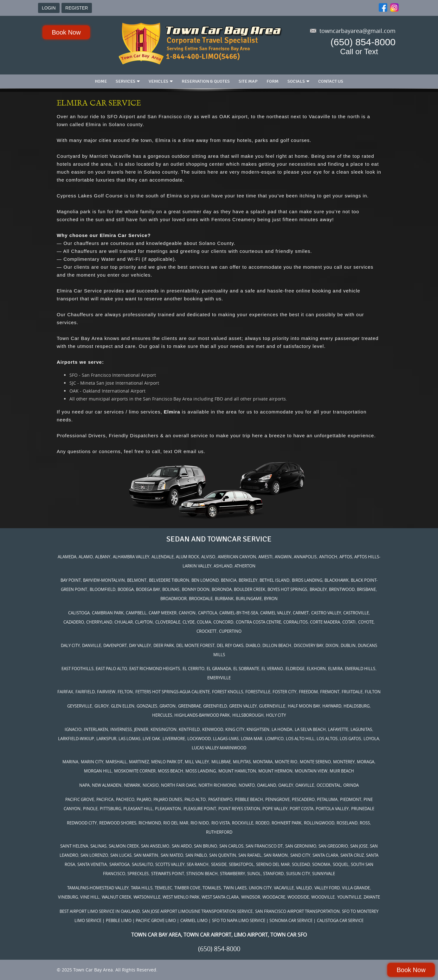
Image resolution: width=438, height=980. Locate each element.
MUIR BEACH (342, 771)
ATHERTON (245, 566)
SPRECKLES (138, 874)
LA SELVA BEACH (310, 729)
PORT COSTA (302, 809)
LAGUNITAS (361, 729)
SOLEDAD (301, 864)
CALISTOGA (79, 613)
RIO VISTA (221, 823)
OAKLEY (286, 785)
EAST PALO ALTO (111, 669)
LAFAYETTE (338, 729)
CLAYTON (144, 622)
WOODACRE (274, 897)
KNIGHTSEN (258, 729)
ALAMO (86, 557)
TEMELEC (163, 888)
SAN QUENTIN (223, 855)
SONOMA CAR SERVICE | (293, 920)
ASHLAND (223, 566)
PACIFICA (105, 799)
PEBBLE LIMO (119, 920)
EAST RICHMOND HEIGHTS (155, 669)
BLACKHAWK (337, 580)
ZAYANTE (372, 897)
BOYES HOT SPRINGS (287, 589)
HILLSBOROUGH (248, 715)
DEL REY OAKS (230, 645)
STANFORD (273, 874)
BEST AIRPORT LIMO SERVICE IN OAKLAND (100, 911)
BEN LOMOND (205, 580)
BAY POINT (71, 580)
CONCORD (223, 622)
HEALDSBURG (357, 706)
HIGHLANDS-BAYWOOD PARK (202, 715)
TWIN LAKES (235, 888)
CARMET (301, 613)
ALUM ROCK (187, 557)
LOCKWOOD (199, 739)
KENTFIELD (189, 729)
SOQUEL (341, 864)
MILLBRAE (221, 762)
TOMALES (212, 888)
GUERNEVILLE (272, 706)
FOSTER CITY (284, 692)
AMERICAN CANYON (237, 557)
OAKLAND (267, 785)
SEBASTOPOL (241, 864)
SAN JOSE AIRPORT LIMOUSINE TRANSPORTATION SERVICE (197, 911)
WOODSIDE (298, 897)
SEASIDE (219, 864)
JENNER (141, 729)
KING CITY (235, 729)
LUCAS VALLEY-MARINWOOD (219, 748)
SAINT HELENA (74, 846)
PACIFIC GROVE (80, 799)
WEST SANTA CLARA (220, 897)
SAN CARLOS (231, 846)
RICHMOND (150, 823)
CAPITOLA (208, 613)
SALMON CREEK (124, 846)
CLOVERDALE (168, 622)
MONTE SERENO (315, 762)
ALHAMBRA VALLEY (131, 557)
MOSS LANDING (201, 771)
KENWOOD (213, 729)
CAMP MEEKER (163, 613)
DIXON (332, 645)
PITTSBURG (110, 809)
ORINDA (351, 785)
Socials (296, 81)
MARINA (70, 762)
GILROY (102, 706)
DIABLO (253, 645)
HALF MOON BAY (304, 706)
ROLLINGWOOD (319, 823)
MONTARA (263, 762)
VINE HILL (90, 897)
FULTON (373, 692)
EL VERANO (272, 669)
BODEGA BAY (148, 589)
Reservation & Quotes (206, 81)
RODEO (262, 823)
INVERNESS (121, 729)
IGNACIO (73, 729)
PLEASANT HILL (138, 809)
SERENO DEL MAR (273, 864)
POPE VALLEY (275, 809)
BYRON (271, 599)
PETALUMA (327, 799)
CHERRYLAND (99, 622)
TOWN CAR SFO (289, 935)
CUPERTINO (230, 631)
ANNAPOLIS (305, 557)
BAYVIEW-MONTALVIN (104, 580)
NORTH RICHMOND (217, 785)
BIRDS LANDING (307, 580)
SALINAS (98, 846)
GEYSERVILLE (80, 706)
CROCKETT (206, 631)
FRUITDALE (352, 692)
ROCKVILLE (243, 823)
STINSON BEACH (202, 874)
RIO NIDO (200, 823)
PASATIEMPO (220, 799)
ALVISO (208, 557)
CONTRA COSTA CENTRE (258, 622)
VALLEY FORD (327, 888)
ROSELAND (347, 823)
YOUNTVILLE (349, 897)
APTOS (346, 557)
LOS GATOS (350, 739)
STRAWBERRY (232, 874)
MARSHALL (116, 762)
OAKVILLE (305, 785)
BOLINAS (171, 589)
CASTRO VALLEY (326, 613)
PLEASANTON (168, 809)
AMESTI (265, 557)
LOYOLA (371, 739)
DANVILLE (92, 645)
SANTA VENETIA (92, 864)
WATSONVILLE (147, 897)
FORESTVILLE (258, 692)
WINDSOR (251, 897)
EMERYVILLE (219, 678)
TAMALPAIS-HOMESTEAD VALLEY (98, 888)
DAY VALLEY (140, 645)
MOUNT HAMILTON (237, 771)
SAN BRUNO (206, 846)
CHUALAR (124, 622)
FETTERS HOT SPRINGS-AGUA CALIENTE (173, 692)
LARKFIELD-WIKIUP (76, 739)
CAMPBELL (136, 613)
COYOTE (366, 622)
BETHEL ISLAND (274, 580)
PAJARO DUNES (168, 799)
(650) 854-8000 (363, 42)
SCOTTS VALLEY (170, 864)
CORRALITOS (296, 622)
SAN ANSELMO (155, 846)
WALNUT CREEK (116, 897)
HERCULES (162, 715)
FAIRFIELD (85, 692)
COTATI (349, 622)
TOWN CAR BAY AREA (156, 935)
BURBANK (224, 599)
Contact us (331, 81)
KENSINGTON (164, 729)
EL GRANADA (219, 669)
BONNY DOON (196, 589)
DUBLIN (348, 645)
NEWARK (132, 785)
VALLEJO (304, 888)
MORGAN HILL (98, 771)
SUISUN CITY (298, 874)
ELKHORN (316, 669)
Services (126, 81)
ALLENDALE (163, 557)
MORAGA (366, 762)
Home (101, 81)
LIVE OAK (151, 739)
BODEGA (126, 589)
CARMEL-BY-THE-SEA (239, 613)
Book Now (66, 32)
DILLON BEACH (277, 645)
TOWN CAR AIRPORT (207, 935)
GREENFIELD (215, 706)
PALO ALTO (195, 799)
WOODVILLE (323, 897)
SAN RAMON (276, 855)
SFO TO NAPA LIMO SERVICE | (240, 920)
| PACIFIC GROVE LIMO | (156, 920)
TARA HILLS (142, 888)
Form (273, 81)
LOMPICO (274, 739)
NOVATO (247, 785)
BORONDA (222, 589)
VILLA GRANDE (356, 888)
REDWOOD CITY (82, 823)
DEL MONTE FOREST (195, 645)
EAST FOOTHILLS (77, 669)
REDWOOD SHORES (118, 823)
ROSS (365, 823)
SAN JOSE (359, 846)
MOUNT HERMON (275, 771)
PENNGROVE (277, 799)
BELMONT (137, 580)
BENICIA (229, 580)
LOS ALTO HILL (300, 739)
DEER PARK (164, 645)
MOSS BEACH (171, 771)
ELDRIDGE (295, 669)
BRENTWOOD (342, 589)
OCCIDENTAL (329, 785)
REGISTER (77, 8)
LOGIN (49, 8)
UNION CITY (260, 888)
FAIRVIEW (106, 692)
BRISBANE (366, 589)
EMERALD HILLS (360, 669)
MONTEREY (344, 762)
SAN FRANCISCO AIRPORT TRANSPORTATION (297, 911)
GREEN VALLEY (243, 706)
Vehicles (158, 81)
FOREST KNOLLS (228, 692)
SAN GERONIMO (301, 846)
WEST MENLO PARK (181, 897)
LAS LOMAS (129, 739)
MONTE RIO (286, 762)
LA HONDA (282, 729)
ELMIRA (335, 669)
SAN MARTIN (146, 855)
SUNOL (254, 874)
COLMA (204, 622)
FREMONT (330, 692)
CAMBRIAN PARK (108, 613)
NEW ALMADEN (107, 785)
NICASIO (151, 785)
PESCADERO (303, 799)
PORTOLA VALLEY (332, 809)
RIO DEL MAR (176, 823)
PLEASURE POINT (200, 809)
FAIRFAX (65, 692)
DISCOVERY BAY (309, 645)
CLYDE (189, 622)
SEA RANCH (198, 864)
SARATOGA (119, 864)
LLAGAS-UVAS (226, 739)
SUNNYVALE (324, 874)
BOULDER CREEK (250, 589)
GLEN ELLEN (123, 706)
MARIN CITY (92, 762)
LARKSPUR (106, 739)
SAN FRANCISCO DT (264, 846)
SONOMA (321, 864)
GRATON (167, 706)
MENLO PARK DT (167, 762)
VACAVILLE (284, 888)
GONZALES (147, 706)
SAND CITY (300, 855)
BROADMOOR (174, 599)
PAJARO (144, 799)
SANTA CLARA (325, 855)
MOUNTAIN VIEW (311, 771)
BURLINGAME (249, 599)
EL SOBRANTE (246, 669)
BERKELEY (248, 580)
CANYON (187, 613)
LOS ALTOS (327, 739)
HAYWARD (332, 706)
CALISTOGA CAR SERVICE (340, 920)
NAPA (84, 785)
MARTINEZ (139, 762)
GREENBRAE (190, 706)
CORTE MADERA (325, 622)
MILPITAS (242, 762)
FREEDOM (308, 692)
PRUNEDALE (363, 809)
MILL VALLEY (197, 762)
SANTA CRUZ (352, 855)
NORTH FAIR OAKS (179, 785)
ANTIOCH (328, 557)
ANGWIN (283, 557)
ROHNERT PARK (287, 823)
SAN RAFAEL (250, 855)
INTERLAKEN (96, 729)
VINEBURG (68, 897)
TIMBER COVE (187, 888)
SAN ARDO (182, 846)
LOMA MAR (252, 739)
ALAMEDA (67, 557)
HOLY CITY (276, 715)
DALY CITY (70, 645)
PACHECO (125, 799)
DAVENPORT (115, 645)
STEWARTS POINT (168, 874)
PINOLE (90, 809)
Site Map (248, 81)
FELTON (125, 692)
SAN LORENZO (94, 855)
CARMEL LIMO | (196, 920)
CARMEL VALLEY (275, 613)
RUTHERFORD (219, 832)
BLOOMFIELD (103, 589)
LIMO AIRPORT (251, 935)
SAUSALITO (142, 864)
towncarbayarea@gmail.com (357, 31)
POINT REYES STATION (239, 809)
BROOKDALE (201, 599)
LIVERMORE (174, 739)
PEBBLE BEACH (249, 799)
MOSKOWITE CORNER (135, 771)
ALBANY (103, 557)
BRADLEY (318, 589)
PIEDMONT (351, 799)
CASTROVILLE (356, 613)
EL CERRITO (193, 669)
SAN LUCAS (121, 855)
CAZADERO (74, 622)
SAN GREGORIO (333, 846)
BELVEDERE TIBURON (169, 580)
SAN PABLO (196, 855)
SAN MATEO (172, 855)
